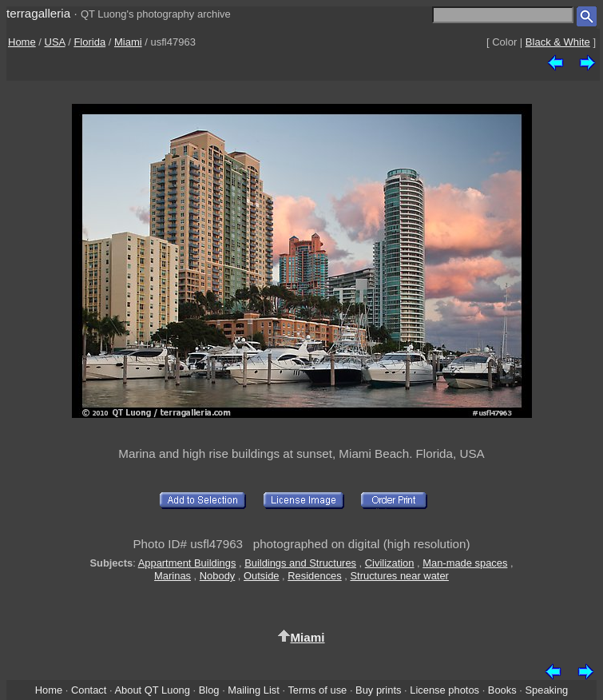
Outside (261, 576)
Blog (209, 690)
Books (502, 690)
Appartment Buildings (187, 563)
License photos (444, 690)
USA (55, 42)
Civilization (390, 563)
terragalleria (38, 13)
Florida (89, 42)
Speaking (546, 690)
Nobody (218, 576)
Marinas (173, 576)
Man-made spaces (465, 563)
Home (22, 42)
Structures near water (400, 576)
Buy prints (378, 690)
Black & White (558, 42)
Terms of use (317, 690)
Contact (89, 690)
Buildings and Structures (300, 563)
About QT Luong (152, 690)
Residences (314, 576)
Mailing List (254, 690)
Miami (128, 42)
